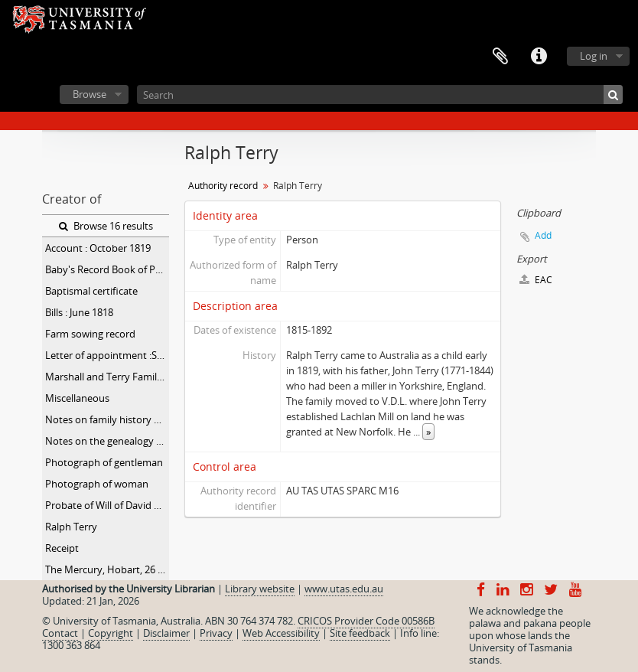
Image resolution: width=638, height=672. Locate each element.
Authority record (223, 186)
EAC (536, 280)
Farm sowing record (90, 334)
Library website (260, 589)
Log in (594, 56)
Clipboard (500, 57)
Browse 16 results (106, 226)
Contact (60, 633)
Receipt (62, 548)
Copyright (111, 633)
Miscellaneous (77, 398)
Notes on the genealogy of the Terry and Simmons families (107, 441)
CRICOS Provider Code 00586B (366, 621)
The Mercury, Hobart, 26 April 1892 (107, 569)
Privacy (216, 633)
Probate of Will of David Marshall (107, 505)
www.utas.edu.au (344, 589)
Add (543, 235)
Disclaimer (166, 633)
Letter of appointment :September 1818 (107, 355)
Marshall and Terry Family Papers (107, 377)
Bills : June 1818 (79, 312)
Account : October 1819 (98, 248)
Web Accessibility (281, 633)
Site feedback (360, 633)
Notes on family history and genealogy (107, 419)
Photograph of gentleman (104, 462)
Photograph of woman (97, 484)
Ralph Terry (71, 527)
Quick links (539, 57)
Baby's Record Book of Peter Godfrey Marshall (107, 269)
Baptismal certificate (91, 291)
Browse (90, 94)
